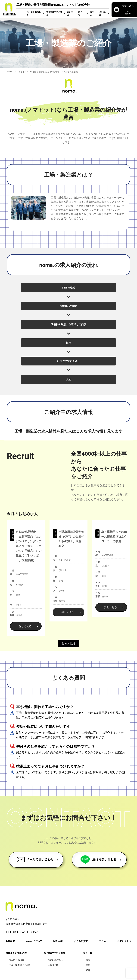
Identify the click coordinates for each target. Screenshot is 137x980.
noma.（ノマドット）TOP (19, 72)
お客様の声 (53, 965)
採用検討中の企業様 (54, 14)
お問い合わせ (124, 941)
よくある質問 (81, 941)
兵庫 (88, 970)
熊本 (98, 533)
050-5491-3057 (25, 932)
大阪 (88, 960)
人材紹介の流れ (55, 960)
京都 (88, 965)
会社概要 (102, 14)
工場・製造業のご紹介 (20, 965)
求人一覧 (81, 14)
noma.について (34, 941)
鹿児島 (13, 535)
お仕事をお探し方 (34, 14)
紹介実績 (70, 14)
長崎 (56, 533)
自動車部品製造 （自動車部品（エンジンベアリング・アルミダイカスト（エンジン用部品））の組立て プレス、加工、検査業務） (29, 546)
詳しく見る (28, 626)
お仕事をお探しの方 (16, 953)
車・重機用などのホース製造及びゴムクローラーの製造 (114, 536)
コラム (92, 14)
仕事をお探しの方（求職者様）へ (48, 72)
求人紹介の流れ (16, 960)
